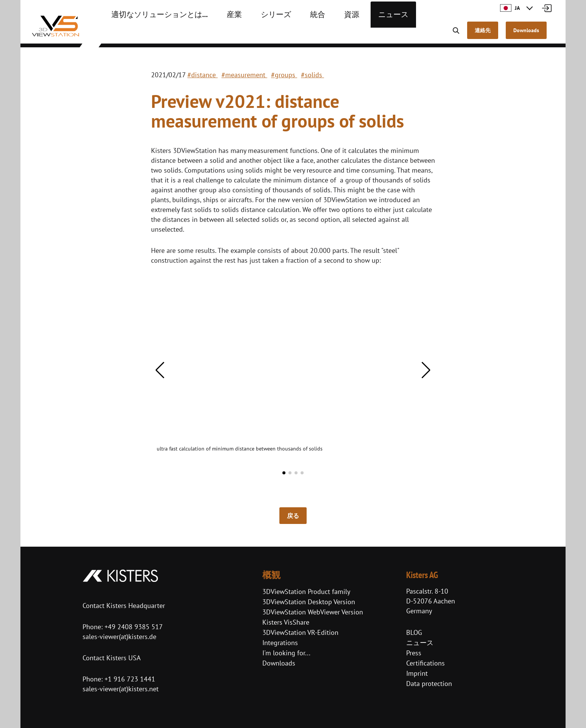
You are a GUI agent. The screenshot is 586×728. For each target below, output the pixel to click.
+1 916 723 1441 (130, 679)
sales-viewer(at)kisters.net (121, 689)
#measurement (244, 75)
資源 (319, 34)
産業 (214, 34)
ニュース (356, 34)
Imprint (417, 673)
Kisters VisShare (286, 622)
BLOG (414, 632)
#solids (312, 75)
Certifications (425, 663)
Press (414, 653)
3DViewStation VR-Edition (300, 632)
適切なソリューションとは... (150, 34)
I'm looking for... (286, 653)
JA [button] (510, 8)
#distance (203, 75)
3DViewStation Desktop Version (309, 602)
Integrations (280, 643)
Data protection (429, 684)
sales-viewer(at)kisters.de (119, 637)
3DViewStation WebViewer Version (313, 612)
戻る (293, 516)
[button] (160, 370)
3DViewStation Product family (306, 592)
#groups (284, 75)
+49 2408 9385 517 (133, 627)
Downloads (279, 663)
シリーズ (251, 34)
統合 (288, 34)
